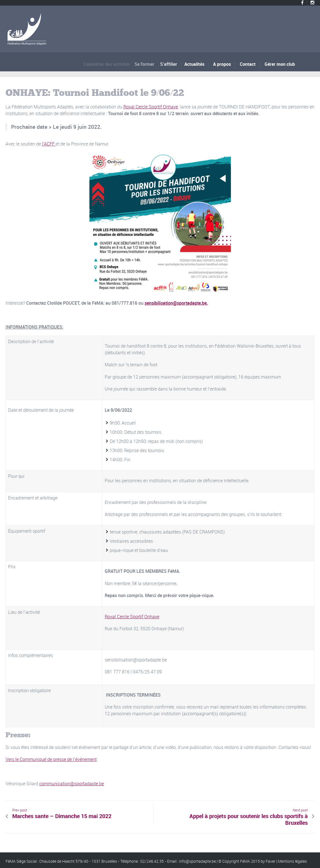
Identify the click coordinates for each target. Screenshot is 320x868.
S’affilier (171, 64)
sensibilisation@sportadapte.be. (176, 303)
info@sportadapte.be (197, 861)
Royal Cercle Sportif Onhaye (151, 107)
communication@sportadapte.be (72, 784)
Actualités (196, 64)
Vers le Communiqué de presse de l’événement (51, 759)
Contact (248, 64)
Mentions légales (292, 861)
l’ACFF (49, 144)
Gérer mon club (280, 64)
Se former (147, 64)
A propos (222, 64)
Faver (271, 861)
